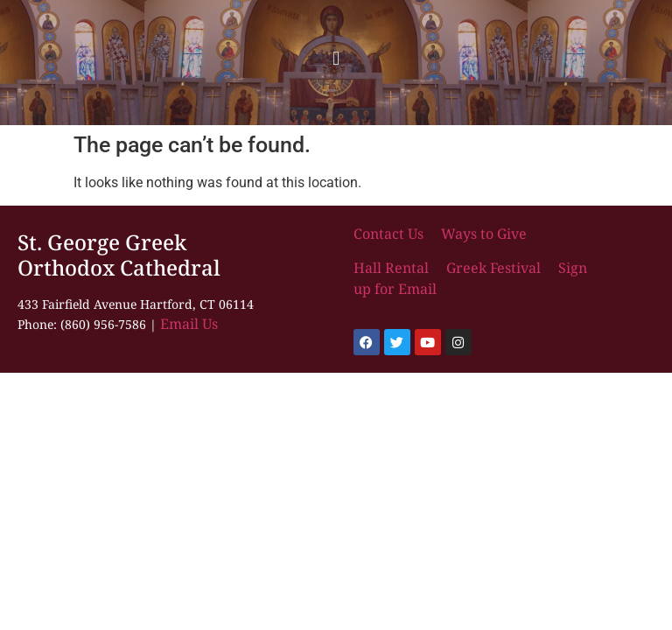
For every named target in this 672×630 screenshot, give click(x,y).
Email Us (189, 324)
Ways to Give (484, 234)
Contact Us (390, 234)
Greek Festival (493, 268)
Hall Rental (393, 268)
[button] (336, 58)
